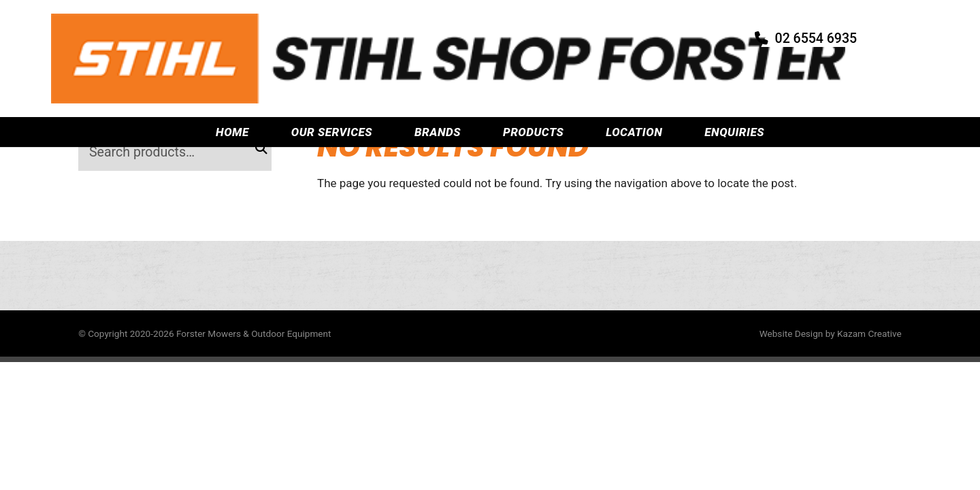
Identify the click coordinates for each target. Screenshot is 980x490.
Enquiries (734, 77)
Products (533, 77)
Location (634, 77)
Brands (438, 77)
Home (232, 77)
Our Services (332, 77)
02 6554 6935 (835, 31)
